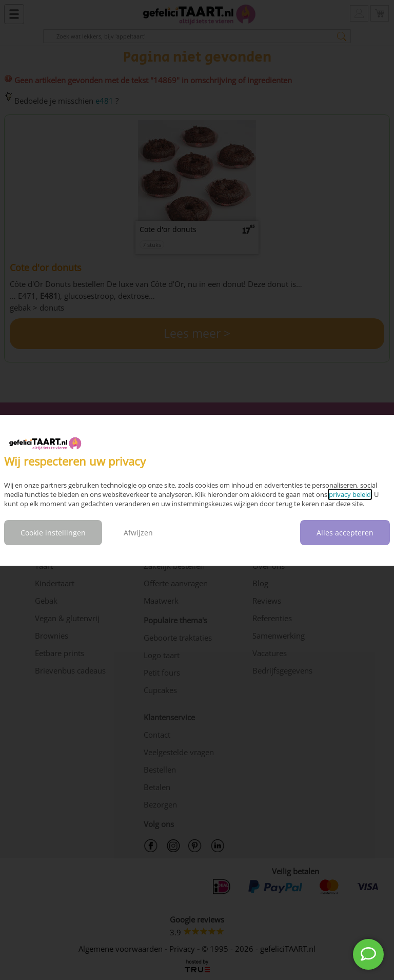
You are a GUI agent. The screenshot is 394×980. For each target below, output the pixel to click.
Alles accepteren (345, 533)
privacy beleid (350, 494)
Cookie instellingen (53, 533)
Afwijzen (138, 533)
